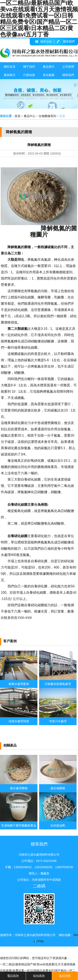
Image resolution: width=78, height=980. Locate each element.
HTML (40, 941)
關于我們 (29, 67)
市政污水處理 (58, 721)
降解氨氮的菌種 (53, 231)
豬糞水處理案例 (19, 684)
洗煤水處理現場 (19, 721)
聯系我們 (69, 41)
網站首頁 (10, 67)
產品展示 (49, 67)
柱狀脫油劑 (58, 825)
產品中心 (30, 116)
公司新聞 (68, 67)
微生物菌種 (58, 788)
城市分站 (46, 41)
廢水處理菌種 (19, 788)
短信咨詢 (39, 976)
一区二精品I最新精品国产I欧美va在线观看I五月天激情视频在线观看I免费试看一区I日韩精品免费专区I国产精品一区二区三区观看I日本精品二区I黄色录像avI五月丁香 (38, 971)
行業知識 (29, 75)
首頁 (17, 116)
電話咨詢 (13, 976)
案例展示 (10, 75)
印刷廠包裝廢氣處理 (58, 684)
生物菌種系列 (47, 116)
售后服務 (49, 75)
